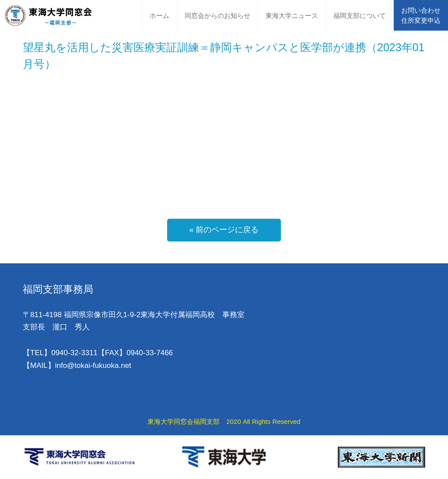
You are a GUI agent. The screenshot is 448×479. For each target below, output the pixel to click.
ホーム (159, 16)
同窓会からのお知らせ (217, 16)
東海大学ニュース (292, 16)
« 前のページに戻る (224, 230)
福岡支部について (360, 16)
